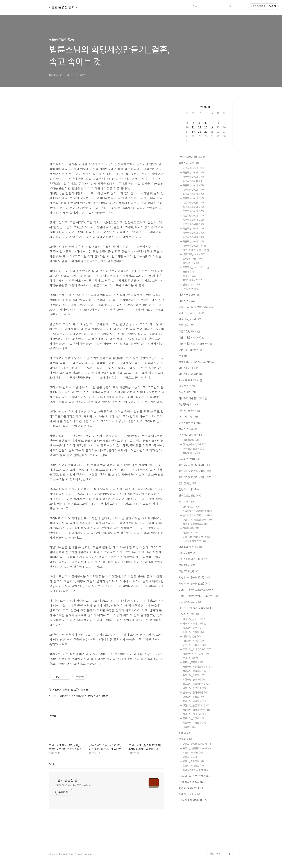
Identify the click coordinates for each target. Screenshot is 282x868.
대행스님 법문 (193, 636)
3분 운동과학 (188, 553)
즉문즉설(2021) (193, 224)
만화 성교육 (191, 440)
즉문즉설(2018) (193, 211)
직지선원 (186, 325)
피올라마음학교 (192, 337)
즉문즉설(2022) (193, 228)
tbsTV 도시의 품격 (194, 541)
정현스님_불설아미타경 (196, 705)
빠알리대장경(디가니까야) (195, 477)
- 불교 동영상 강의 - (63, 7)
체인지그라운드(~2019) (194, 577)
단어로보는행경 (190, 495)
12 (200, 127)
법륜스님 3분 (191, 263)
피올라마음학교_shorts (196, 343)
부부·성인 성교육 (193, 449)
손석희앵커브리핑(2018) (198, 511)
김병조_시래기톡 (190, 489)
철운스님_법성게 (193, 718)
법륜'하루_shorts (194, 254)
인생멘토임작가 (190, 423)
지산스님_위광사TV (196, 710)
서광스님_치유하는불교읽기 (198, 667)
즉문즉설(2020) (193, 220)
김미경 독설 (187, 483)
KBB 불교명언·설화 (192, 782)
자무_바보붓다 (194, 623)
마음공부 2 (187, 301)
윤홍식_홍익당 (192, 757)
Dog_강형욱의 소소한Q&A (196, 590)
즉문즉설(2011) (193, 181)
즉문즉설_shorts (196, 267)
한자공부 (188, 429)
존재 (184, 356)
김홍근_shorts (192, 313)
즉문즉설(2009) (193, 172)
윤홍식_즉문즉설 (193, 761)
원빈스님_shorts (194, 619)
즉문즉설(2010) (193, 177)
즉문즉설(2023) (193, 233)
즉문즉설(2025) (193, 241)
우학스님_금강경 (194, 675)
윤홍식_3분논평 (193, 753)
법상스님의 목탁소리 (196, 654)
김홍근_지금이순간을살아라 (196, 307)
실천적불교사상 (193, 280)
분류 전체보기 (192, 157)
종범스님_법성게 (193, 632)
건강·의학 (187, 386)
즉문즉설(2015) (193, 198)
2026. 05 (206, 107)
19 (200, 132)
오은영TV (187, 565)
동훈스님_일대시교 (194, 645)
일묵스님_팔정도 (193, 697)
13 (206, 127)
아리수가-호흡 (190, 547)
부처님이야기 (192, 289)
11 (193, 127)
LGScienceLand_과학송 (195, 608)
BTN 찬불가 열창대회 (193, 800)
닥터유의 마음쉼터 (193, 398)
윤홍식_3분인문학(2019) (197, 748)
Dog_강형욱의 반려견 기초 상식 (198, 596)
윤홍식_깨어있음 (193, 766)
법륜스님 (189, 163)
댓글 (52, 764)
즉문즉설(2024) (193, 237)
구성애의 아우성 (190, 435)
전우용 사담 (191, 528)
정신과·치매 (187, 392)
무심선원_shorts (190, 319)
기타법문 (189, 727)
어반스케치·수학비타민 (193, 559)
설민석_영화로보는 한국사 (198, 520)
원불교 (185, 733)
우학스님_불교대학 (194, 679)
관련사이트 (215, 854)
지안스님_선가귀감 (194, 714)
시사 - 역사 (188, 502)
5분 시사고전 (191, 507)
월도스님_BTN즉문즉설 (197, 684)
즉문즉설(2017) (193, 207)
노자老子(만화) (189, 459)
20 (206, 132)
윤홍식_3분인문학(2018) (197, 744)
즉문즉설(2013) (193, 190)
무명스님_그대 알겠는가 (197, 649)
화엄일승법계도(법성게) (197, 770)
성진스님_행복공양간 (195, 671)
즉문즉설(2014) (193, 194)
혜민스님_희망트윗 (194, 723)
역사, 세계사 (188, 417)
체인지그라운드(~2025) (194, 583)
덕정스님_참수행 (193, 641)
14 (212, 127)
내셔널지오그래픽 (190, 602)
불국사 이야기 (191, 284)
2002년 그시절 (192, 259)
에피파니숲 (189, 410)
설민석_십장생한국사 (195, 524)
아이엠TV (188, 368)
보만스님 (190, 658)
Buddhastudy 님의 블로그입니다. (73, 785)
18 (193, 132)
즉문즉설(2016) (193, 203)
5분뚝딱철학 (188, 404)
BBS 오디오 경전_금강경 (194, 776)
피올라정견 (189, 331)
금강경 (188, 272)
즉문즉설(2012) (193, 185)
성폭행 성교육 (191, 453)
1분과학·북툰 (190, 380)
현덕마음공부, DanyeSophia (197, 362)
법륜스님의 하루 (196, 250)
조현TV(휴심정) (189, 571)
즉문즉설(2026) (194, 246)
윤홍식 (185, 739)
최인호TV (190, 533)
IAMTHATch (190, 350)
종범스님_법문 (192, 628)
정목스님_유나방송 (194, 701)
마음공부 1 (189, 295)
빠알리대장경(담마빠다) (194, 465)
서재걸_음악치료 (190, 794)
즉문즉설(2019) (193, 215)
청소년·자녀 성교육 (194, 444)
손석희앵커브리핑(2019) (198, 515)
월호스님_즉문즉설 (195, 688)
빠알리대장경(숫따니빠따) (195, 471)
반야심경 (189, 276)
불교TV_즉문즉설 (193, 662)
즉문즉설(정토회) (193, 168)
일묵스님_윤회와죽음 (195, 692)
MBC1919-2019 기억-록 (197, 537)
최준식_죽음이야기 (191, 788)
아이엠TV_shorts (191, 374)
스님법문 (189, 614)
